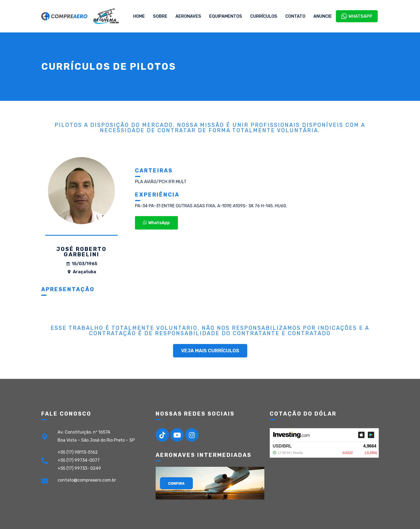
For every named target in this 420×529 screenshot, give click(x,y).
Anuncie (323, 16)
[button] (156, 223)
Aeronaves (188, 16)
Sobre (160, 16)
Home (139, 16)
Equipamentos (226, 16)
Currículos (264, 16)
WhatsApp (357, 16)
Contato (295, 16)
